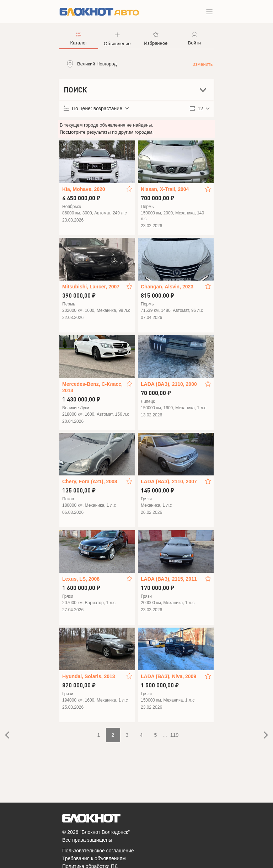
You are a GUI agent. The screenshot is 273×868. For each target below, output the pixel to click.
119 (174, 735)
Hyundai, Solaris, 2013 (89, 676)
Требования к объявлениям (94, 858)
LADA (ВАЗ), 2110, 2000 (169, 384)
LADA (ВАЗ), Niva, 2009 (168, 676)
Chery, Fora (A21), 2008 (90, 481)
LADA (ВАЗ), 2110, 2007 (169, 481)
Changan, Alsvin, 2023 (167, 287)
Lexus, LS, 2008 (81, 579)
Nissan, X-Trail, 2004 (165, 189)
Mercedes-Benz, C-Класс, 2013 (92, 387)
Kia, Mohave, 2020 (84, 189)
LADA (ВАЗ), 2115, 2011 (169, 579)
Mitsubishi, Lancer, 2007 (91, 287)
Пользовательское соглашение (98, 851)
